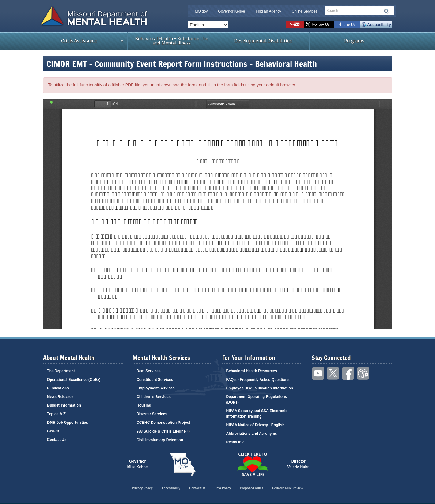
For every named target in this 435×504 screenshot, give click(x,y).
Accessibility (376, 25)
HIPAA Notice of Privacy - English (255, 425)
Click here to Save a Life (253, 464)
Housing (144, 405)
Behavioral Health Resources (252, 371)
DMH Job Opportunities (68, 423)
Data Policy (223, 488)
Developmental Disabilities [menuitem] (263, 41)
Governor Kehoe (231, 11)
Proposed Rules (252, 488)
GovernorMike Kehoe (138, 464)
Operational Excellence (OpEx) (74, 380)
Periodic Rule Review (288, 488)
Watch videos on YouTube (295, 25)
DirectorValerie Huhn (299, 464)
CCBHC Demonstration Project (163, 423)
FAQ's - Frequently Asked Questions (258, 380)
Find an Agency (268, 11)
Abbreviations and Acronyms (252, 434)
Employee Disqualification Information (260, 388)
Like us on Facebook (347, 25)
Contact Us (57, 440)
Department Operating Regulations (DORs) (257, 400)
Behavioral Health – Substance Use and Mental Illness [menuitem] (172, 41)
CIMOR (53, 431)
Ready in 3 (235, 442)
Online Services (305, 11)
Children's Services (154, 397)
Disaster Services (152, 414)
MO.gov (201, 11)
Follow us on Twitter (319, 25)
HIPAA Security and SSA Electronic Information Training (257, 414)
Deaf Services (149, 371)
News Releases (60, 397)
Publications (58, 388)
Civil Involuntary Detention (160, 440)
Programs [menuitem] (354, 41)
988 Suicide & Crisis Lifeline (164, 431)
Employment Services (156, 388)
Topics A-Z (56, 414)
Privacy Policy (142, 488)
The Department (61, 371)
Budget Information (64, 405)
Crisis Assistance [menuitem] (81, 43)
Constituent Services (155, 380)
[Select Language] (208, 25)
